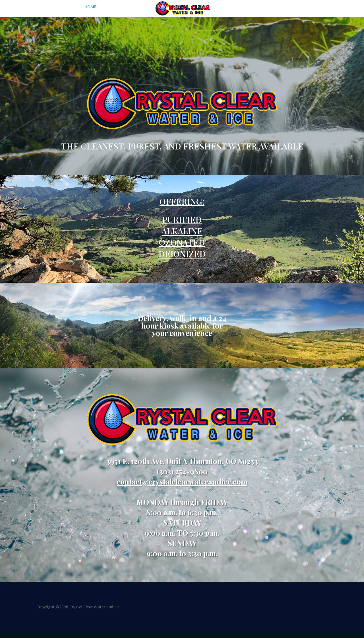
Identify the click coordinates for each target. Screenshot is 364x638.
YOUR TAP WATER (206, 7)
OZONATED (182, 242)
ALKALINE (182, 231)
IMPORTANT (169, 7)
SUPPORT (239, 7)
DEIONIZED (182, 254)
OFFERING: (182, 201)
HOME (90, 7)
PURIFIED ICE (116, 7)
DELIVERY (271, 7)
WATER (142, 7)
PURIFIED (182, 219)
